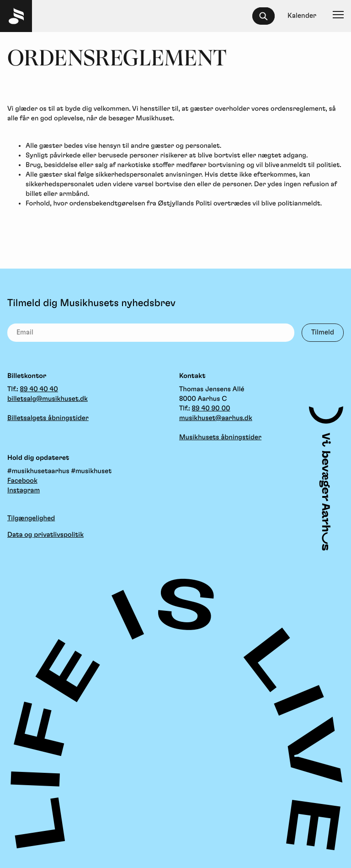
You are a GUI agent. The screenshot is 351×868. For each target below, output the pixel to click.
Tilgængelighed (31, 518)
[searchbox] (268, 16)
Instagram (24, 490)
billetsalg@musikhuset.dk (48, 399)
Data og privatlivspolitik (45, 535)
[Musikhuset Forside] (16, 16)
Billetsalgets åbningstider (48, 418)
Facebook (22, 481)
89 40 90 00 (211, 408)
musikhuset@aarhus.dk (216, 418)
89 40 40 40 (39, 389)
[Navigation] (338, 16)
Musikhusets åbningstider (220, 437)
